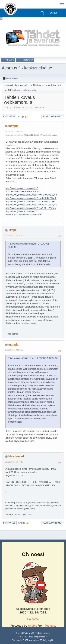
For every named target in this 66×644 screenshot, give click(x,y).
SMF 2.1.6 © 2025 (25, 637)
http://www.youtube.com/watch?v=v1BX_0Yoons (31, 208)
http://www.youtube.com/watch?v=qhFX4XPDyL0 (31, 198)
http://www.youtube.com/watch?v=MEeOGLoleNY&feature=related (23, 213)
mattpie (13, 126)
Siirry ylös (9, 523)
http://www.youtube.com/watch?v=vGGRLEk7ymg (31, 205)
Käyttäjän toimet (53, 117)
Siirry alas (9, 117)
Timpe (12, 230)
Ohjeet (19, 633)
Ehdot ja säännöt (31, 633)
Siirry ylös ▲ (45, 633)
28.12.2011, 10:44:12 (14, 462)
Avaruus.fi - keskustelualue (27, 68)
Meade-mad (16, 456)
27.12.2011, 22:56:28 (14, 350)
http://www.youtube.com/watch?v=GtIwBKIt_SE (30, 201)
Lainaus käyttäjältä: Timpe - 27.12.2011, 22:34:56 (34, 358)
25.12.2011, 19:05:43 (14, 131)
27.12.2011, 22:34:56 (14, 235)
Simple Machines (41, 637)
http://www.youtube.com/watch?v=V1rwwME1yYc (31, 195)
